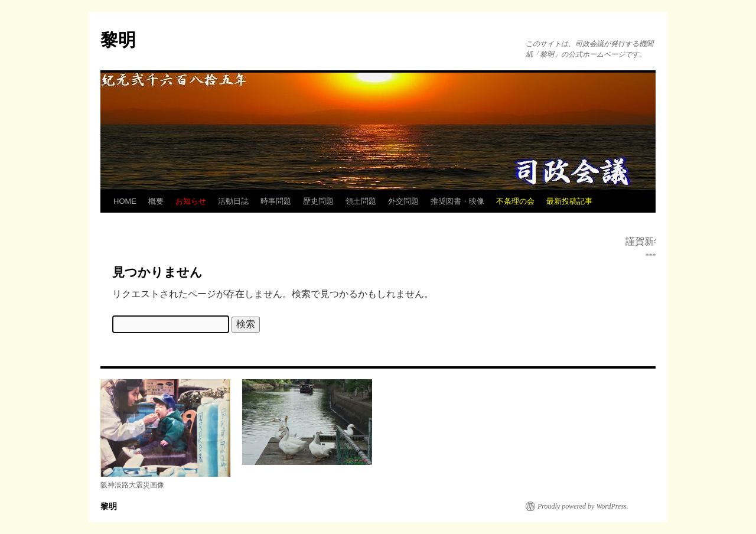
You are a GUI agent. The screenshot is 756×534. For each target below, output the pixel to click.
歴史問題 (318, 201)
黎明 (118, 40)
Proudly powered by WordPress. (583, 506)
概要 (156, 201)
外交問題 (403, 201)
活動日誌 (233, 201)
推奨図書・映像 (457, 201)
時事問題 (276, 201)
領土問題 (361, 201)
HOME (125, 201)
